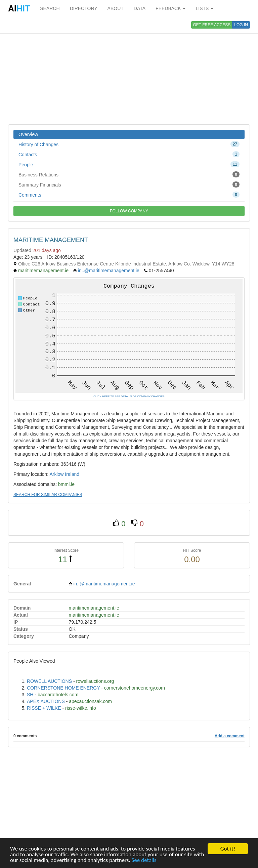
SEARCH (50, 8)
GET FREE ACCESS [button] (212, 25)
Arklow (56, 474)
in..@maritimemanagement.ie (109, 271)
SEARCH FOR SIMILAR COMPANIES (48, 495)
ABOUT (116, 8)
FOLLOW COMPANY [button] (129, 211)
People (129, 164)
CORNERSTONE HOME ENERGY (63, 688)
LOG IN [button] (241, 25)
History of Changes (129, 144)
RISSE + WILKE (44, 708)
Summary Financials (129, 184)
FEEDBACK (170, 8)
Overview (28, 134)
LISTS (204, 8)
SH (30, 695)
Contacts (129, 154)
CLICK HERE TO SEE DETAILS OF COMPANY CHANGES (129, 396)
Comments (129, 195)
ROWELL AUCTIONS (49, 681)
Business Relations (129, 174)
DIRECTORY (84, 8)
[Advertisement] (129, 71)
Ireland (72, 474)
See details (144, 860)
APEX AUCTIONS (46, 701)
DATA (140, 8)
